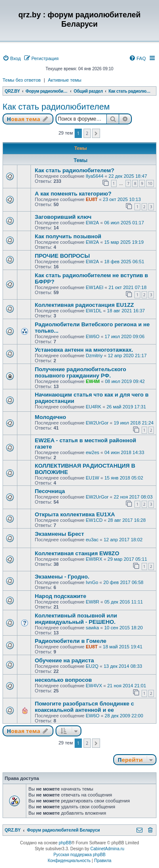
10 (150, 183)
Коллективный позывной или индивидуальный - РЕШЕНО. (76, 619)
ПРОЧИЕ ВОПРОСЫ (62, 256)
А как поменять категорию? (73, 194)
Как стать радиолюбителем (56, 107)
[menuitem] (12, 58)
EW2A (92, 223)
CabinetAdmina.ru (107, 849)
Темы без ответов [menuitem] (22, 80)
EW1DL (94, 311)
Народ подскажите (60, 596)
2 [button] (87, 133)
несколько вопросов (63, 680)
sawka (92, 628)
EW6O (92, 336)
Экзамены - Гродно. (62, 577)
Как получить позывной (68, 236)
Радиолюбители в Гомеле (71, 641)
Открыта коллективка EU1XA (75, 514)
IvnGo (92, 582)
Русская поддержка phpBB (79, 855)
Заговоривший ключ (63, 217)
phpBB (65, 843)
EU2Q (92, 666)
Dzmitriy (94, 355)
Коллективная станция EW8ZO (77, 553)
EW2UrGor (97, 423)
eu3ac (92, 540)
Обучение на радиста (64, 660)
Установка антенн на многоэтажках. (84, 350)
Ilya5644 (95, 176)
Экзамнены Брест (59, 534)
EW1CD (94, 520)
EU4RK (93, 407)
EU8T (92, 199)
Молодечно (50, 417)
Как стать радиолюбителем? (74, 170)
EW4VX (94, 686)
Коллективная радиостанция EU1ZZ (84, 305)
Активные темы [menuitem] (65, 80)
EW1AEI (95, 287)
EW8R (92, 602)
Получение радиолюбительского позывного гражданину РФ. (81, 372)
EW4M (93, 381)
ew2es (92, 452)
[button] (96, 133)
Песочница (50, 491)
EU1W (92, 478)
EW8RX (94, 559)
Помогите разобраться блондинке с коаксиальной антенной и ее (84, 707)
